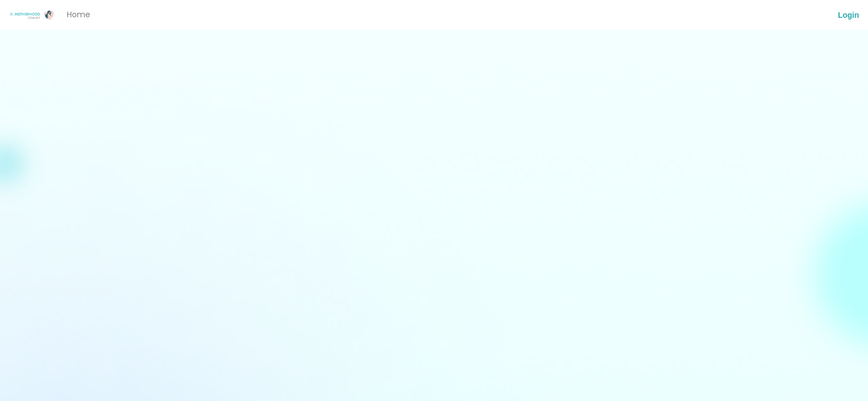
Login (849, 15)
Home (79, 14)
